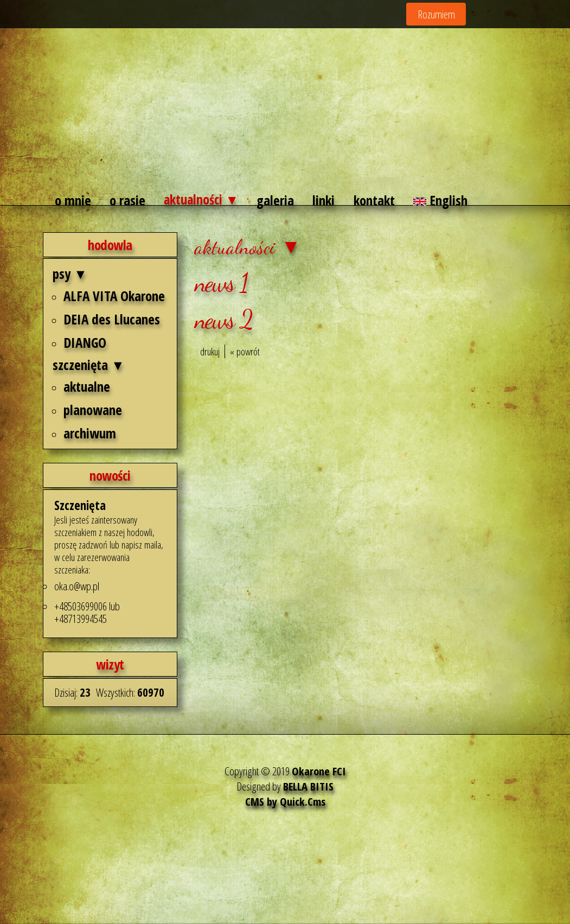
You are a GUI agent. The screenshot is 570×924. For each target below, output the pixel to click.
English (446, 201)
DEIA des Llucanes (112, 320)
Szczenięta (81, 506)
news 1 (221, 284)
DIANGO (85, 343)
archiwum (90, 435)
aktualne (87, 388)
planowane (93, 411)
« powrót (245, 353)
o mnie (73, 201)
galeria (280, 201)
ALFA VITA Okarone (114, 297)
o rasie (128, 201)
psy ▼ (70, 275)
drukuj (210, 353)
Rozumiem (436, 14)
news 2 (223, 321)
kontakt (379, 201)
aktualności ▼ (203, 201)
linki (328, 201)
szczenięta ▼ (89, 366)
